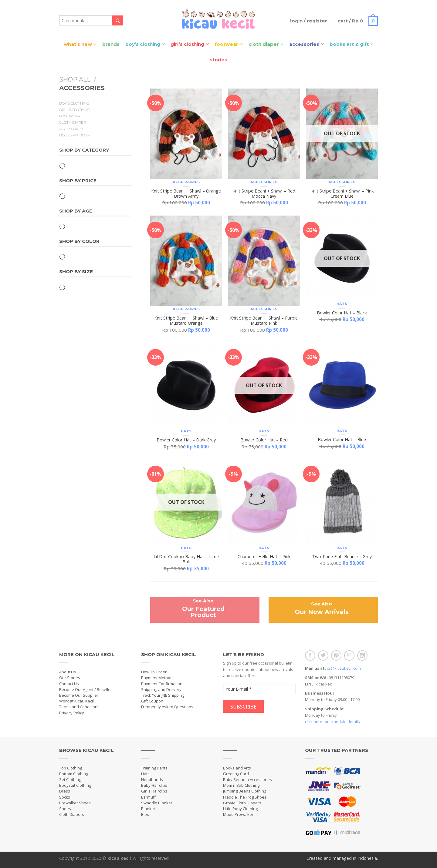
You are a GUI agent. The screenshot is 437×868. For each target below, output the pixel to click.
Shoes (65, 809)
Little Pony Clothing (240, 809)
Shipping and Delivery (161, 689)
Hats (342, 304)
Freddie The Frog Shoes (245, 797)
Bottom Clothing (74, 774)
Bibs (145, 814)
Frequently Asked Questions (167, 707)
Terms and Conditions (79, 707)
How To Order (154, 672)
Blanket (148, 809)
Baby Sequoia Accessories (247, 779)
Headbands (152, 779)
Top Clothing (71, 768)
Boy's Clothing (74, 103)
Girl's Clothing (75, 110)
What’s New (78, 44)
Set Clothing (70, 779)
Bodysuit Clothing (75, 785)
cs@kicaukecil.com (344, 668)
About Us (68, 672)
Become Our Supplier (79, 695)
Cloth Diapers (72, 814)
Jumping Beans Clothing (245, 791)
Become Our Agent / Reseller (86, 689)
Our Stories (70, 678)
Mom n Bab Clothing (241, 785)
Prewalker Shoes (75, 803)
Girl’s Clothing (187, 44)
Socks (65, 797)
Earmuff (148, 797)
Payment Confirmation (162, 684)
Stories (218, 60)
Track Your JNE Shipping (163, 695)
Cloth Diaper (264, 44)
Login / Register (308, 21)
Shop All (75, 79)
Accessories (304, 44)
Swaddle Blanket (157, 803)
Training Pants (154, 768)
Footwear (226, 44)
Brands (111, 44)
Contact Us (69, 684)
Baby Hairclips (154, 785)
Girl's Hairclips (154, 791)
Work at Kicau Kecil (76, 701)
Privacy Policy (72, 713)
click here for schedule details (332, 722)
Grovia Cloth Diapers (242, 803)
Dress (65, 791)
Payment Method (157, 678)
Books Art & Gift (349, 44)
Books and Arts (237, 768)
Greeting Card (236, 774)
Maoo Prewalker (238, 814)
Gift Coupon (152, 701)
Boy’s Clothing (143, 44)
